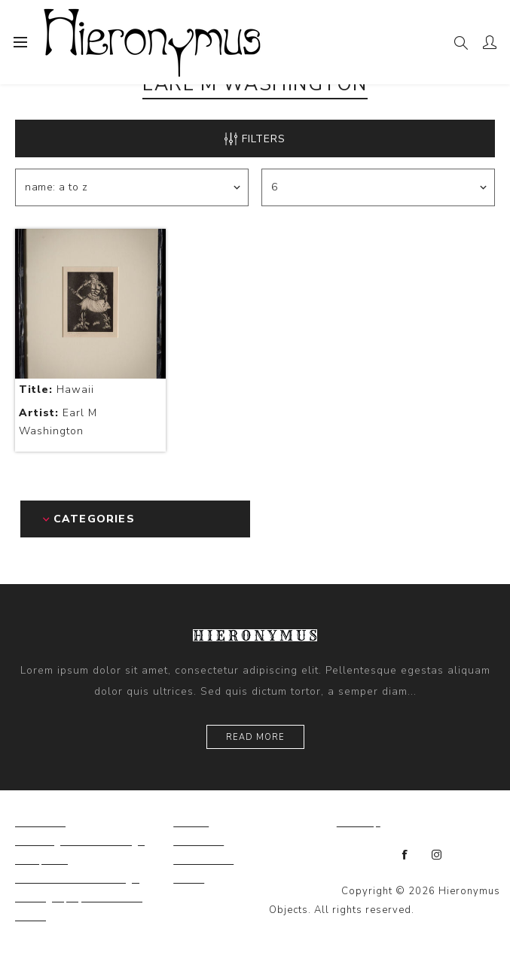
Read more (255, 737)
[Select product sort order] (131, 187)
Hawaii (56, 390)
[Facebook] (405, 855)
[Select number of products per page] (378, 187)
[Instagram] (437, 855)
